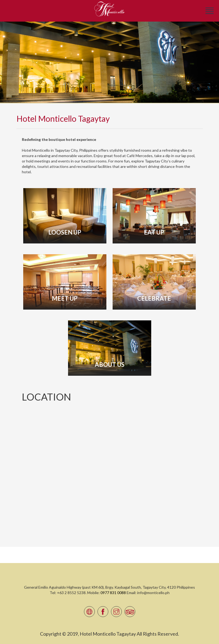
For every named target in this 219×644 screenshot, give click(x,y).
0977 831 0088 (113, 593)
